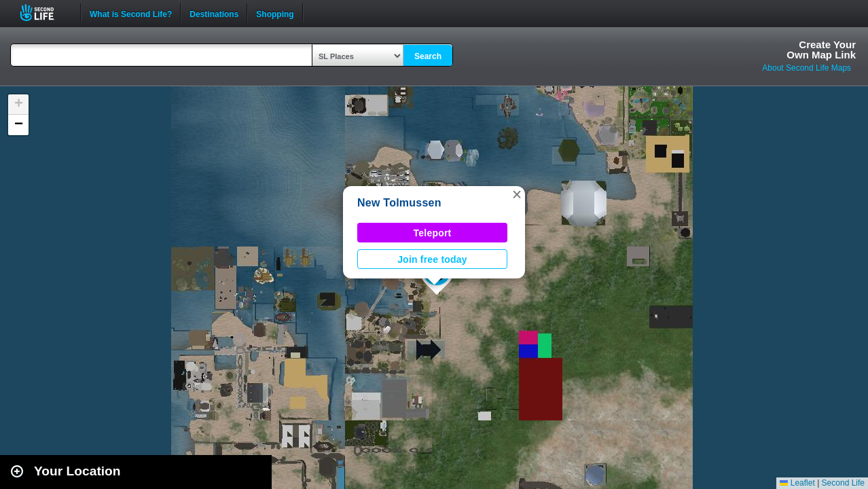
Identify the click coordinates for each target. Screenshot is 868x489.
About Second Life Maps (807, 68)
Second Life (44, 13)
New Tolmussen (399, 203)
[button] (517, 194)
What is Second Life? (131, 13)
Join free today (432, 259)
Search (428, 56)
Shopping (275, 13)
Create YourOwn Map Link (821, 50)
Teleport (433, 233)
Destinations (214, 13)
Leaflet (797, 483)
